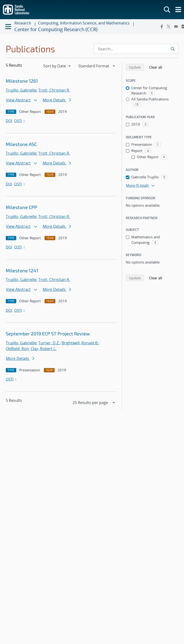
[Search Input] (136, 49)
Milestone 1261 (22, 81)
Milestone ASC (21, 144)
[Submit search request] (173, 49)
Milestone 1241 (22, 270)
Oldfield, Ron (17, 349)
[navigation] (57, 66)
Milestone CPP (21, 207)
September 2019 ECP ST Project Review (48, 334)
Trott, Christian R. (54, 90)
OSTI (20, 121)
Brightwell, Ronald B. (80, 343)
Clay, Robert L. (43, 349)
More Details (57, 100)
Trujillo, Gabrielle (21, 90)
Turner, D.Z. (49, 343)
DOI (9, 121)
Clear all (157, 67)
